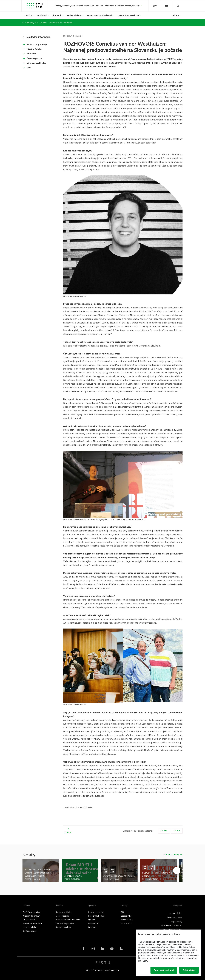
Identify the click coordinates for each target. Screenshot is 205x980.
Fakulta (28, 15)
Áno (164, 831)
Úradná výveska (34, 58)
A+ (174, 913)
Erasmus (92, 927)
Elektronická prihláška (65, 923)
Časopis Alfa (126, 916)
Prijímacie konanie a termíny (68, 920)
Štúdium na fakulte (64, 912)
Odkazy (175, 15)
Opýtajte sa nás (30, 931)
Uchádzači (42, 15)
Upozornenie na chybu (173, 929)
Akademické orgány (31, 916)
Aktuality (30, 23)
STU (29, 68)
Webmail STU (127, 920)
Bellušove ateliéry (96, 912)
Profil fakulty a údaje (37, 44)
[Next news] (177, 871)
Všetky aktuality (171, 854)
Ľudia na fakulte (30, 927)
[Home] (23, 23)
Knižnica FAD (94, 923)
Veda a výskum (74, 15)
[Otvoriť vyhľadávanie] (178, 6)
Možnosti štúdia (62, 916)
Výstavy (91, 920)
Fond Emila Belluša (96, 916)
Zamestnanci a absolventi (99, 15)
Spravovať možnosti (164, 970)
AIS (122, 912)
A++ (179, 913)
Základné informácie (37, 37)
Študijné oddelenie (63, 927)
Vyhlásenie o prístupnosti (171, 925)
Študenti (57, 15)
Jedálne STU (126, 923)
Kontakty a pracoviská (32, 923)
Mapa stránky (176, 921)
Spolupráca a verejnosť (128, 15)
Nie (177, 831)
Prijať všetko (189, 970)
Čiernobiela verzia (175, 918)
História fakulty (34, 49)
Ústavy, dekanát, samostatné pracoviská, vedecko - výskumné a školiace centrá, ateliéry (97, 6)
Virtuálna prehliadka (37, 63)
